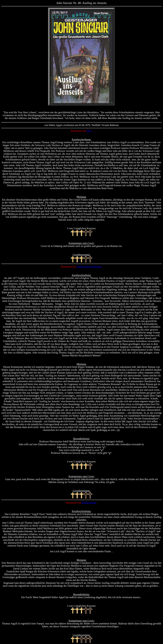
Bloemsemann (89, 503)
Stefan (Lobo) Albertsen (89, 267)
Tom (89, 131)
